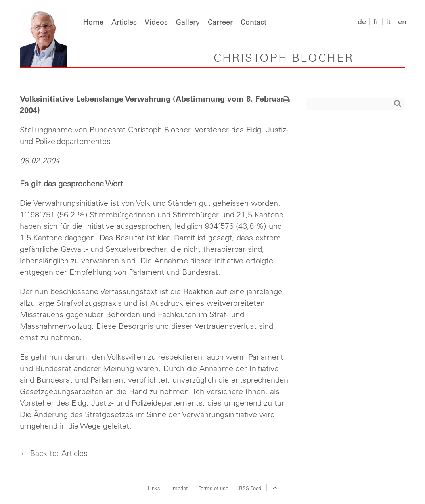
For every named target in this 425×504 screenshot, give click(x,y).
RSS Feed (250, 488)
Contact (254, 22)
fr (376, 21)
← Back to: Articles (54, 453)
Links (154, 488)
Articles (124, 22)
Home (93, 22)
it (388, 21)
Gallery (188, 22)
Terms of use (213, 488)
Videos (156, 22)
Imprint (179, 488)
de (362, 21)
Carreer (220, 22)
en (402, 21)
